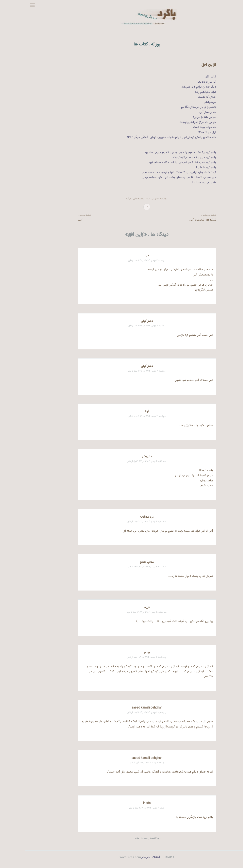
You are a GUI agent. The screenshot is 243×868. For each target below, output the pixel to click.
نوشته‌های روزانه (110, 199)
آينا (121, 411)
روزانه (130, 45)
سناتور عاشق (121, 562)
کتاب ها (115, 45)
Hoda (121, 803)
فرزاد (122, 607)
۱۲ (122, 207)
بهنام (122, 652)
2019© (144, 857)
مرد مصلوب (122, 517)
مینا (121, 256)
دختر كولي (121, 321)
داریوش (122, 457)
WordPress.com (105, 857)
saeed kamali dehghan (122, 708)
